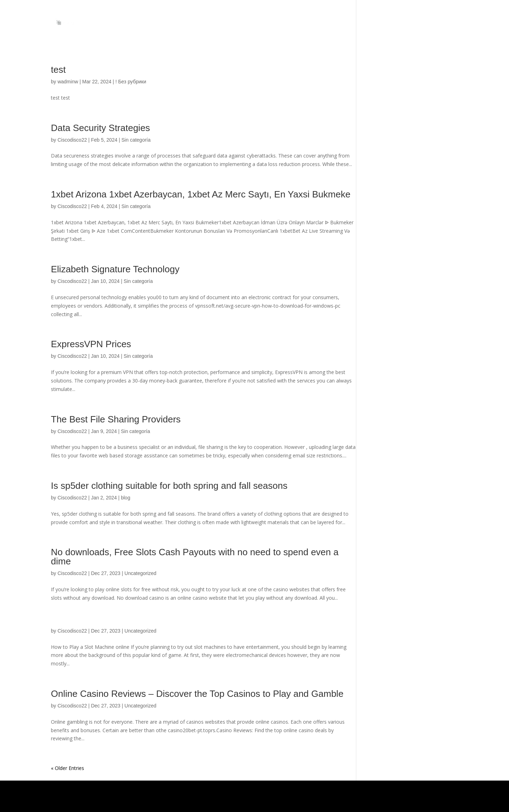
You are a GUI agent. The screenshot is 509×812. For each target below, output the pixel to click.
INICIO (451, 22)
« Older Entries (68, 768)
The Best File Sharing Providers (116, 419)
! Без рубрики (131, 82)
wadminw (68, 82)
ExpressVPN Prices (91, 344)
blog (125, 498)
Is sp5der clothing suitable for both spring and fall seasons (169, 486)
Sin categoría (136, 140)
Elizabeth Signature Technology (115, 269)
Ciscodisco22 (72, 140)
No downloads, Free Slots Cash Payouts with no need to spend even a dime (195, 557)
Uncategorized (140, 573)
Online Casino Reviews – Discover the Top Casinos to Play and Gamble (197, 694)
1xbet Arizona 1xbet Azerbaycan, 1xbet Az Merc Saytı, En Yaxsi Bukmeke (201, 194)
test (58, 70)
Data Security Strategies (100, 128)
